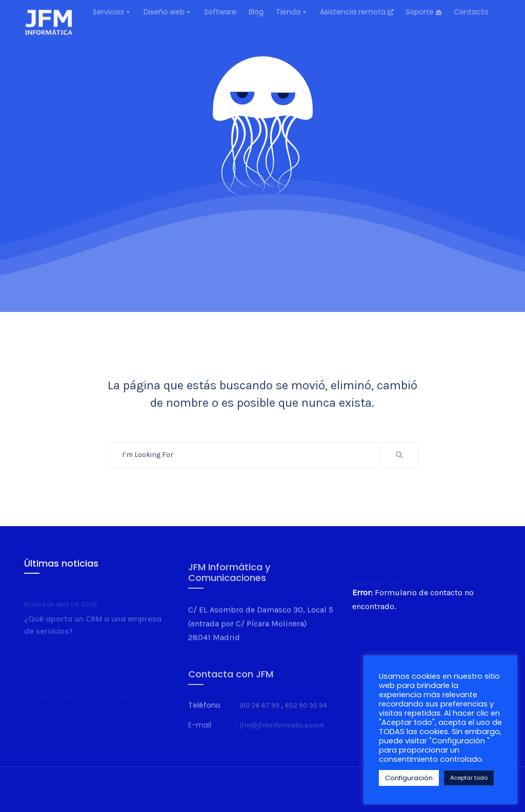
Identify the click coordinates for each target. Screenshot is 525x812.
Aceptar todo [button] (469, 778)
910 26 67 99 (259, 716)
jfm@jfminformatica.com (282, 735)
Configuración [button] (409, 778)
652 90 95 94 (306, 716)
